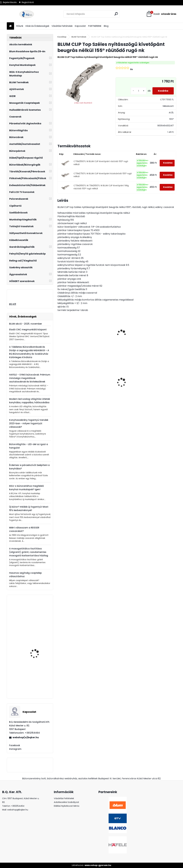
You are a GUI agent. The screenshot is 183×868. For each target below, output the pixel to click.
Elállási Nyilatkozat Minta (67, 806)
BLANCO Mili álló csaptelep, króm (34, 685)
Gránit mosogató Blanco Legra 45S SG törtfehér (71, 388)
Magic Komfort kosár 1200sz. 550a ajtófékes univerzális (102, 384)
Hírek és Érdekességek (37, 26)
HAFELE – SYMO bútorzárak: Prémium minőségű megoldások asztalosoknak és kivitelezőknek (30, 378)
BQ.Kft (13, 304)
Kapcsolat (80, 26)
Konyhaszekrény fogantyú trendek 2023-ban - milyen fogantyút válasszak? (29, 423)
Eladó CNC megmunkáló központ (28, 330)
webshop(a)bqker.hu (26, 737)
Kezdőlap (62, 37)
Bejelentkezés (10, 2)
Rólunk (20, 26)
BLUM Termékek (79, 37)
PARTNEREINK (95, 26)
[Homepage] (10, 26)
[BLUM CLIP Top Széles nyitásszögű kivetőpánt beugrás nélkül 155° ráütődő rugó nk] (82, 83)
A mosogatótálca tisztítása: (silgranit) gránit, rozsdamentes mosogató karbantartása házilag (29, 552)
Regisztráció (28, 2)
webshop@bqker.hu (18, 810)
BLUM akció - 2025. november (26, 324)
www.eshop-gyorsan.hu (98, 865)
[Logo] (27, 14)
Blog (106, 26)
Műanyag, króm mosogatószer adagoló (38, 615)
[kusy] (138, 91)
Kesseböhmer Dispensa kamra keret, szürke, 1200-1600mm (38, 653)
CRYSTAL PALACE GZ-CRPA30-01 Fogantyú (131, 372)
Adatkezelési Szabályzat (66, 802)
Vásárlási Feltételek (62, 26)
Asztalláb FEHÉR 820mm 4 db (157, 379)
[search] (116, 14)
